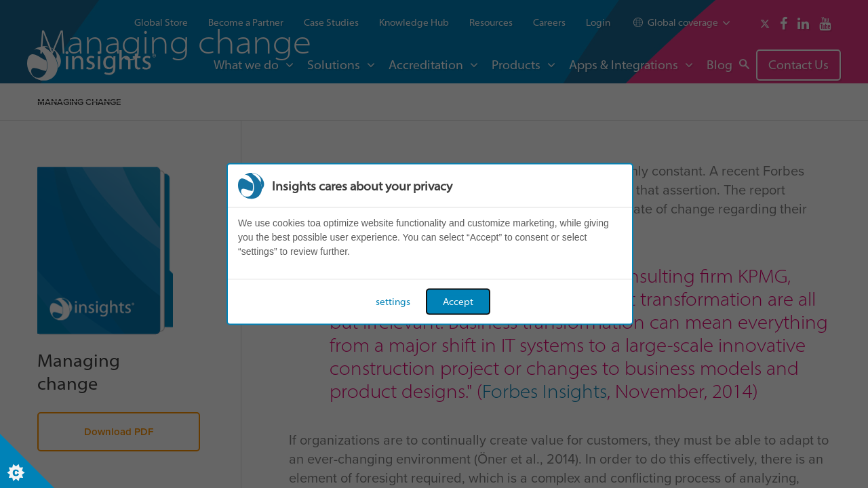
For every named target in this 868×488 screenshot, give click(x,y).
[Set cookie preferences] (27, 461)
